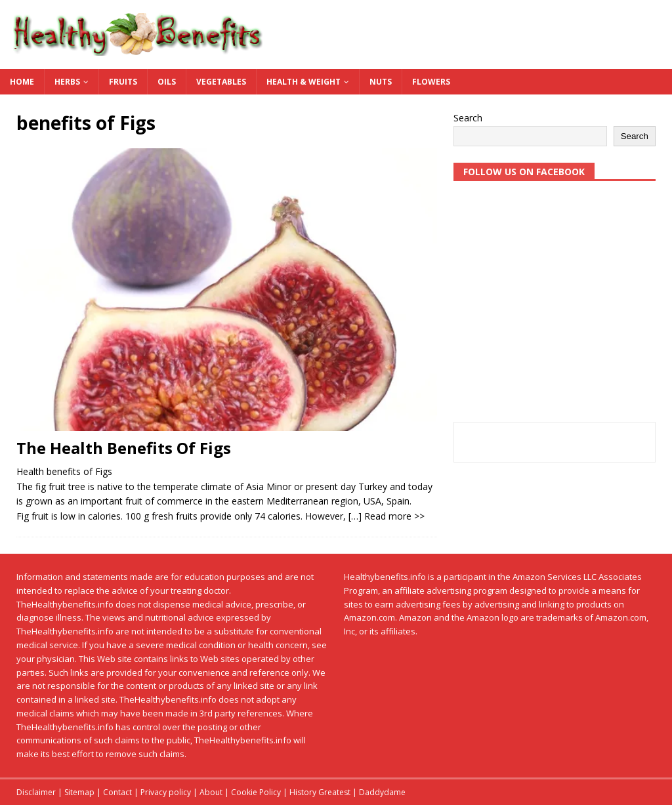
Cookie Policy (256, 792)
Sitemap (79, 792)
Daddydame (382, 792)
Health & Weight (304, 82)
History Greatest (320, 792)
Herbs (67, 82)
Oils (167, 82)
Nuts (381, 82)
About (211, 792)
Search (468, 118)
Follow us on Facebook (524, 172)
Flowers (431, 82)
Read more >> (394, 516)
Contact (117, 792)
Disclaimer (36, 792)
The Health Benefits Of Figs (124, 448)
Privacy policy (166, 792)
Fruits (123, 82)
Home (22, 82)
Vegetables (221, 82)
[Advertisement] (555, 307)
